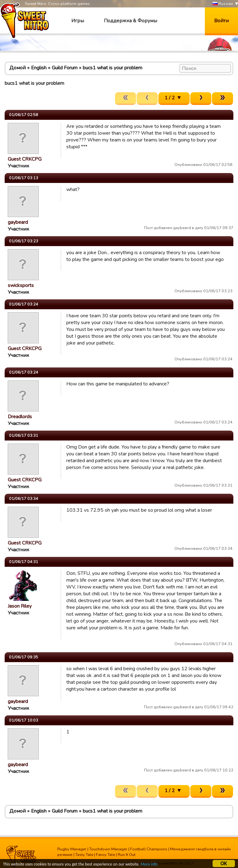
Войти (221, 21)
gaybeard (18, 222)
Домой (18, 68)
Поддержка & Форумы (130, 21)
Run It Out (127, 855)
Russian (223, 4)
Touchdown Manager (108, 849)
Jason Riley (20, 606)
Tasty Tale (84, 855)
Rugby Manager (72, 849)
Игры (78, 21)
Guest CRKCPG (25, 159)
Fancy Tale (106, 855)
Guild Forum (65, 68)
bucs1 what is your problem (112, 68)
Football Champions (149, 849)
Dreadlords (20, 417)
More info (149, 865)
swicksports (21, 285)
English (39, 68)
